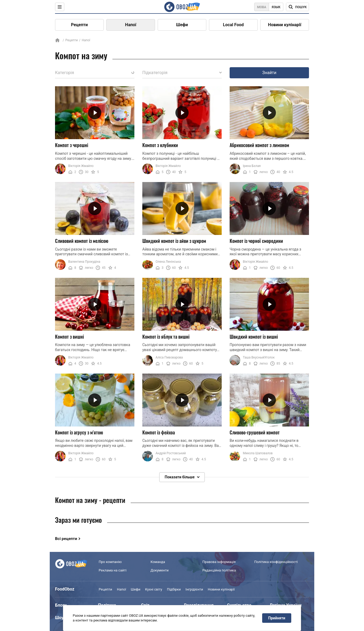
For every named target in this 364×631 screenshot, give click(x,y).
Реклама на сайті (113, 570)
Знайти (269, 73)
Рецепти (79, 25)
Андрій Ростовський (171, 453)
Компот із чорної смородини (256, 241)
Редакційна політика (219, 570)
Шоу (59, 618)
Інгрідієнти (194, 589)
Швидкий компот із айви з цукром (174, 241)
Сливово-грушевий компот (255, 432)
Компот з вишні (69, 337)
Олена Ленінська (168, 262)
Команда (158, 562)
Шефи (182, 25)
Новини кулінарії (285, 25)
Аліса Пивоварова (169, 357)
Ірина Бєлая (252, 166)
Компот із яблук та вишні (166, 337)
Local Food (233, 25)
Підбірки (174, 589)
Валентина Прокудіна (84, 262)
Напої (131, 25)
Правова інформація (219, 562)
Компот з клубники (160, 145)
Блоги (61, 605)
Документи (160, 570)
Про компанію (110, 562)
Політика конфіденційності (276, 562)
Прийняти (277, 618)
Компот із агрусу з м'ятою (79, 432)
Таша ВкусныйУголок (259, 357)
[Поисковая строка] (297, 7)
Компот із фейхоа (159, 432)
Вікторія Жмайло (81, 166)
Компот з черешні (72, 145)
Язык (276, 7)
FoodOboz (65, 589)
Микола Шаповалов (258, 453)
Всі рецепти (66, 539)
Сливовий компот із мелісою (82, 241)
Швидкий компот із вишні (254, 337)
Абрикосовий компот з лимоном (259, 145)
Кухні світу (153, 589)
